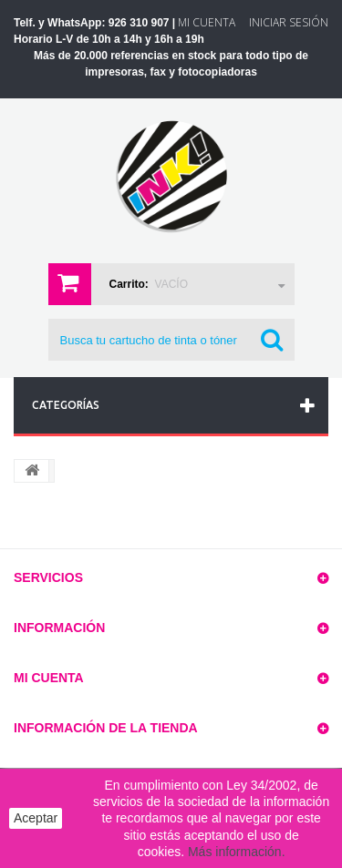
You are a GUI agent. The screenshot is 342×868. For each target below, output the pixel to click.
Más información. (237, 852)
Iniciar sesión (289, 22)
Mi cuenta (49, 678)
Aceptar (36, 818)
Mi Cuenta (207, 22)
